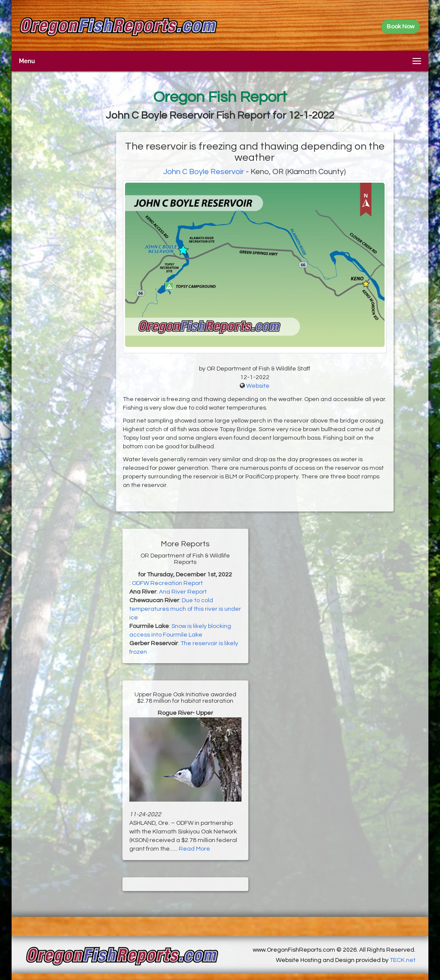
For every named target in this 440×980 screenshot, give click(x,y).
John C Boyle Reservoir (204, 172)
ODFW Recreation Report (167, 583)
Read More (194, 849)
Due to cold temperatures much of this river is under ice (185, 609)
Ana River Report (183, 592)
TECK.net (403, 960)
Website (258, 386)
